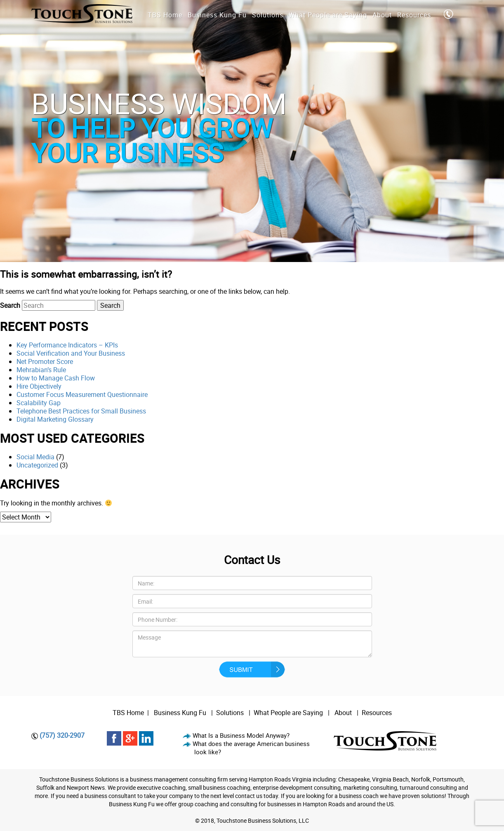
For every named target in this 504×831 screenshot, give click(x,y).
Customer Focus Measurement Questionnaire (82, 394)
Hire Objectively (39, 386)
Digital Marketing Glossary (55, 419)
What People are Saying (288, 713)
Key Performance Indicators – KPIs (67, 345)
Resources (377, 713)
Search (10, 305)
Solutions (230, 713)
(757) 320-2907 (62, 735)
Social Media (35, 457)
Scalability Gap (39, 403)
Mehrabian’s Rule (41, 370)
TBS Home (128, 713)
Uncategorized (37, 465)
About (344, 713)
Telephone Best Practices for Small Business (81, 411)
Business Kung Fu (180, 713)
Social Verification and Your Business (71, 353)
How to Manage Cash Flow (56, 378)
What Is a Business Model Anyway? (241, 735)
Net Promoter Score (45, 361)
